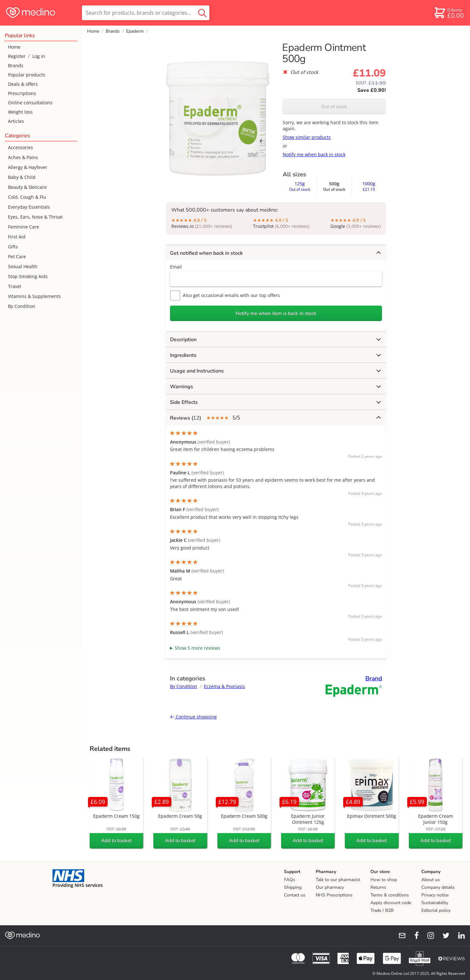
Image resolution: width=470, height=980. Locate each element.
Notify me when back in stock (314, 154)
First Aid (17, 237)
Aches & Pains (23, 157)
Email (176, 267)
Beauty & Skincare (27, 187)
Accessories (20, 147)
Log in (39, 56)
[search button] (202, 13)
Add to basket (116, 840)
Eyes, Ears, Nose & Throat (35, 217)
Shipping (293, 887)
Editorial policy (436, 910)
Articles (16, 121)
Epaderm (135, 31)
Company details (438, 887)
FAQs (290, 880)
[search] (146, 13)
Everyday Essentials (29, 207)
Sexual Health (23, 266)
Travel (15, 286)
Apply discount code (391, 903)
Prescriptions (22, 93)
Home (14, 47)
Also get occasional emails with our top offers (225, 295)
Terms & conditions (390, 895)
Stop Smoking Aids (28, 276)
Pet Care (17, 257)
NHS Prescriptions (334, 895)
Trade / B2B (382, 910)
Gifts (13, 247)
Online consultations (30, 103)
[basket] (449, 13)
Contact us (295, 895)
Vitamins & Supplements (34, 296)
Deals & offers (23, 84)
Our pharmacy (330, 887)
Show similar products (307, 137)
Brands (16, 65)
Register (17, 56)
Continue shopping (193, 717)
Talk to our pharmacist (338, 880)
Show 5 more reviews (198, 648)
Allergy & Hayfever (28, 167)
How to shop (384, 880)
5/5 (275, 418)
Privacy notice (435, 895)
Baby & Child (22, 177)
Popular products (27, 75)
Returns (378, 887)
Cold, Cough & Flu (27, 197)
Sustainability (435, 903)
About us (431, 880)
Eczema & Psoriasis (224, 686)
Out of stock (334, 107)
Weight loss (20, 112)
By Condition (22, 306)
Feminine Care (24, 227)
